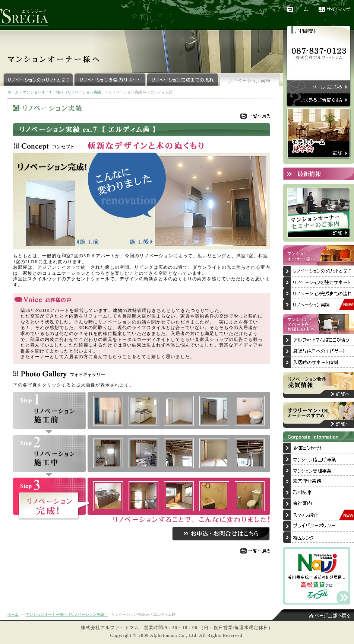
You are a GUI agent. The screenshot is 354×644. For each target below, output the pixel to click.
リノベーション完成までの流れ (183, 79)
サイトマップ (336, 9)
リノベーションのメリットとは (319, 271)
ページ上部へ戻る (313, 615)
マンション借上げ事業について (319, 459)
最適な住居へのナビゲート (319, 351)
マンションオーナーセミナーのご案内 (319, 213)
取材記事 (319, 493)
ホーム (298, 9)
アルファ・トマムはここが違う (319, 340)
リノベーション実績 (250, 79)
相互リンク (319, 538)
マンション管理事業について (319, 471)
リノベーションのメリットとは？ (37, 79)
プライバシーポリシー (319, 526)
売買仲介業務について (319, 482)
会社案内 (319, 504)
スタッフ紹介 (319, 515)
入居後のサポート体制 (319, 363)
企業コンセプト (319, 448)
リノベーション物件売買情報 (319, 385)
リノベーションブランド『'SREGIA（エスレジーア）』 (28, 15)
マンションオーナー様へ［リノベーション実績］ (64, 92)
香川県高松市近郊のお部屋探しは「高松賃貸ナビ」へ (317, 576)
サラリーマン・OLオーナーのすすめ (319, 415)
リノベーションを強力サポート (110, 79)
